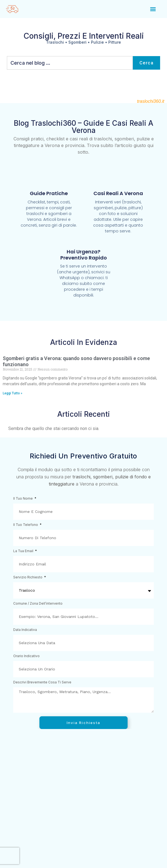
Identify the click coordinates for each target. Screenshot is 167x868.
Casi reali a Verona (118, 193)
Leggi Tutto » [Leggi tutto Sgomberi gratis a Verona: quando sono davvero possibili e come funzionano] (13, 393)
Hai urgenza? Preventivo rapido (84, 255)
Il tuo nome (23, 499)
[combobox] (70, 63)
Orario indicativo (26, 656)
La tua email (24, 551)
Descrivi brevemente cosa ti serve (42, 682)
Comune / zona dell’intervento (38, 604)
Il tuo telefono (26, 525)
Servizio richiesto (28, 577)
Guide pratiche (49, 193)
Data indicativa (25, 630)
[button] (153, 9)
